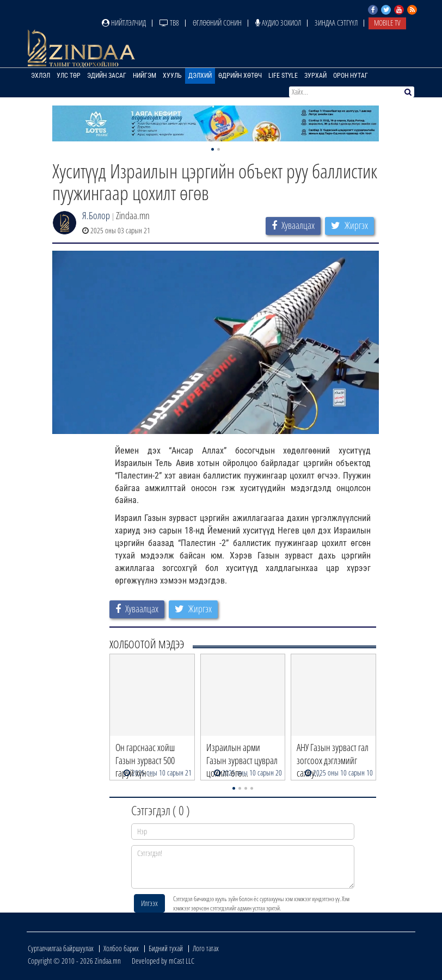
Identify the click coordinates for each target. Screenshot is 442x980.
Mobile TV (387, 23)
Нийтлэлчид (124, 23)
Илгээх (149, 903)
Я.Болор (96, 215)
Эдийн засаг (107, 76)
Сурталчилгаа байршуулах (61, 948)
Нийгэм (145, 76)
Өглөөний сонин (217, 23)
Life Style (283, 76)
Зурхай (315, 76)
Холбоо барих (121, 948)
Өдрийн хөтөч (240, 76)
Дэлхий (200, 76)
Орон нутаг (351, 76)
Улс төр (69, 76)
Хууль (172, 76)
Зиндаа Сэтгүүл (336, 23)
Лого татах (206, 948)
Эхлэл (41, 76)
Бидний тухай (166, 948)
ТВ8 (169, 23)
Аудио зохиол (278, 23)
